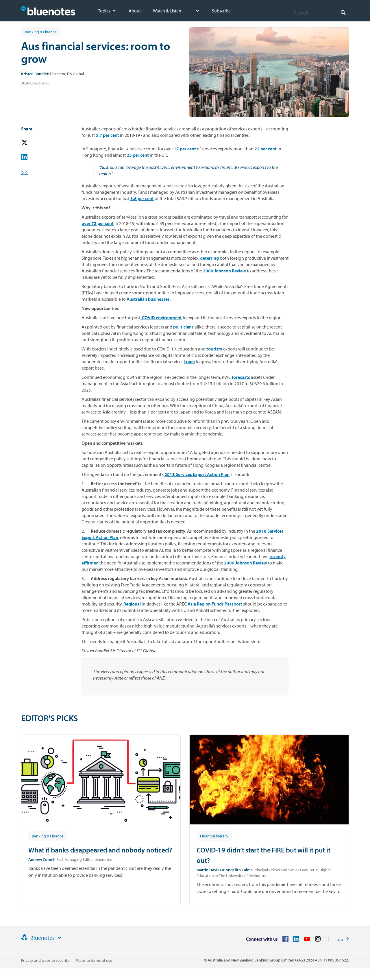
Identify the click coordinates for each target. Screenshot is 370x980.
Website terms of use (94, 960)
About (135, 11)
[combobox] (320, 12)
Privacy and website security (45, 960)
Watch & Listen (167, 11)
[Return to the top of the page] (342, 939)
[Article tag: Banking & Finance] (48, 836)
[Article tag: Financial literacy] (214, 836)
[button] (33, 143)
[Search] (320, 12)
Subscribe (221, 11)
